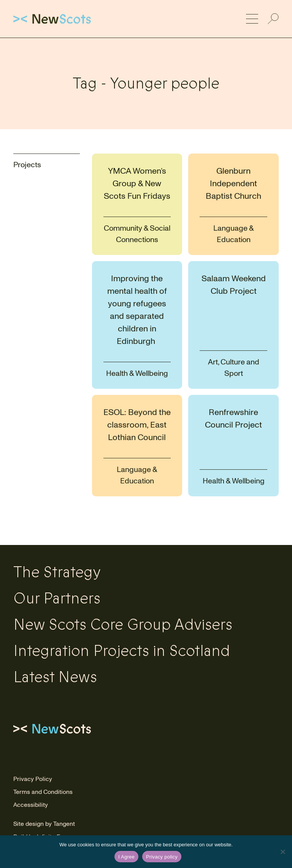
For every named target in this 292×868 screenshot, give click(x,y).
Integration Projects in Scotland (122, 651)
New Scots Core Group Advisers (123, 625)
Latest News (55, 677)
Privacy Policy (33, 779)
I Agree (126, 857)
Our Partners (57, 599)
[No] (282, 852)
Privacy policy (162, 857)
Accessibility (31, 805)
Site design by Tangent (44, 824)
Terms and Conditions (43, 792)
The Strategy (57, 572)
